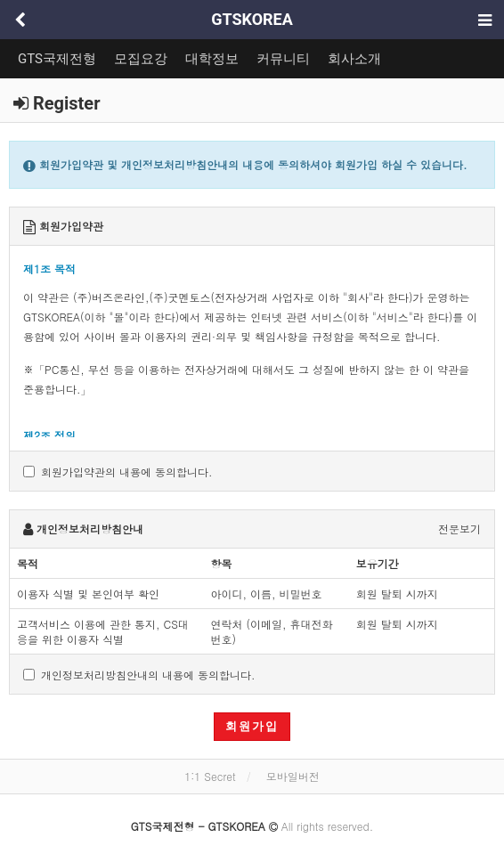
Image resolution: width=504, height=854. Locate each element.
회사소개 (354, 59)
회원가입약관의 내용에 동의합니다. (118, 472)
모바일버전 (293, 776)
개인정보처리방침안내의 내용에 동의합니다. (139, 675)
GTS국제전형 (57, 59)
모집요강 (141, 59)
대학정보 (212, 59)
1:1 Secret (210, 776)
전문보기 (459, 529)
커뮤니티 (283, 59)
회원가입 (252, 726)
